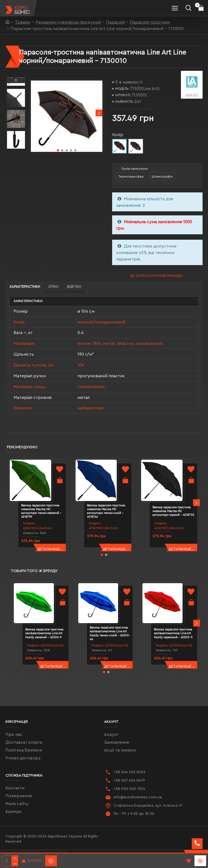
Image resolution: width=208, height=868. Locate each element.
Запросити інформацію (159, 276)
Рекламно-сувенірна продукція (68, 22)
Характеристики (25, 287)
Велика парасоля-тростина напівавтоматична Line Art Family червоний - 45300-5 (173, 633)
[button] (99, 113)
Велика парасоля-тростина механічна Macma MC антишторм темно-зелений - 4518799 (41, 511)
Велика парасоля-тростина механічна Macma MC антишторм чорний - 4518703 (173, 511)
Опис (53, 287)
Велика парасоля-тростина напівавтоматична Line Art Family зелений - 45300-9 (44, 633)
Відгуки (74, 287)
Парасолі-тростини (150, 22)
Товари (23, 22)
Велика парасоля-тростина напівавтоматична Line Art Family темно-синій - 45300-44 (110, 633)
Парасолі (115, 22)
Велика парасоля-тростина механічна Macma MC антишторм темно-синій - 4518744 (106, 511)
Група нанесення (135, 169)
